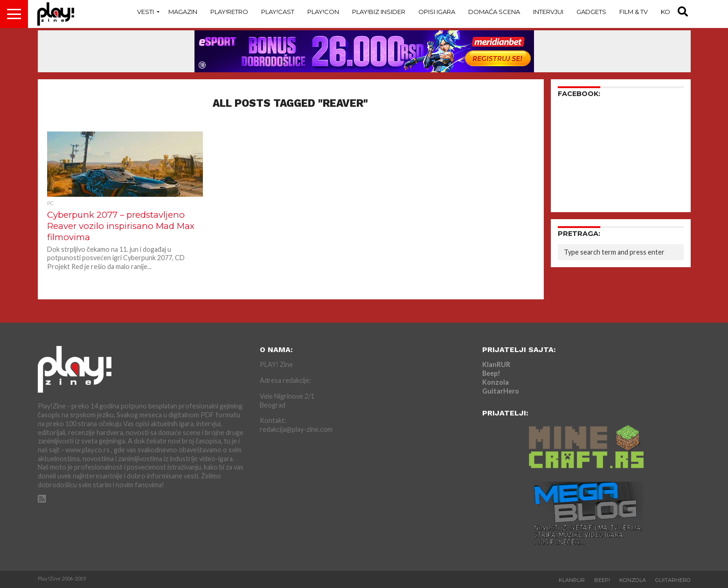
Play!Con (323, 12)
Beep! (491, 373)
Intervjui (548, 12)
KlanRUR (496, 364)
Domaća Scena (494, 12)
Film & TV (634, 12)
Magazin (183, 12)
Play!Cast (278, 12)
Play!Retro (229, 12)
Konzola (496, 382)
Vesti (146, 12)
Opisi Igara (437, 12)
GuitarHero (501, 391)
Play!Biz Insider (379, 12)
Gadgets (591, 12)
